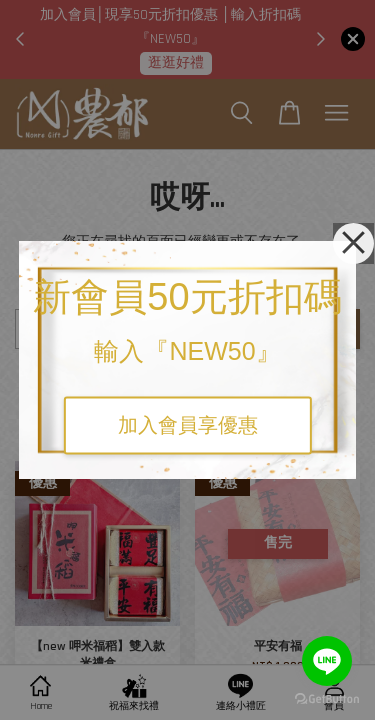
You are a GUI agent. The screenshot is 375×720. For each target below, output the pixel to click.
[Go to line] (327, 661)
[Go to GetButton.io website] (327, 699)
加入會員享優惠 (188, 426)
